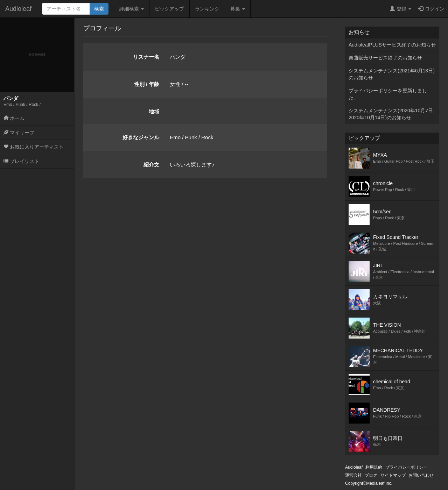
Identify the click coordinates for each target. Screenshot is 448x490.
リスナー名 (146, 57)
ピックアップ (169, 9)
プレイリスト (21, 161)
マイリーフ (19, 133)
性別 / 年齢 (147, 84)
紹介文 (151, 165)
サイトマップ (393, 475)
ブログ (371, 475)
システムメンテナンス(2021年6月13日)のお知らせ (392, 74)
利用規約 (374, 467)
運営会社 (353, 475)
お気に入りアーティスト (34, 147)
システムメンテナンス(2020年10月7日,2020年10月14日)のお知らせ (391, 114)
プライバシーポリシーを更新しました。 (388, 94)
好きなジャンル (141, 137)
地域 (154, 111)
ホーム (14, 118)
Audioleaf (18, 9)
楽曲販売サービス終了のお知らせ (385, 58)
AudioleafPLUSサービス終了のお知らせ (392, 45)
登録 (401, 9)
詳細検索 (132, 9)
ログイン (431, 9)
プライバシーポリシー (406, 467)
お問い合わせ (421, 475)
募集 (238, 9)
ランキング (207, 9)
